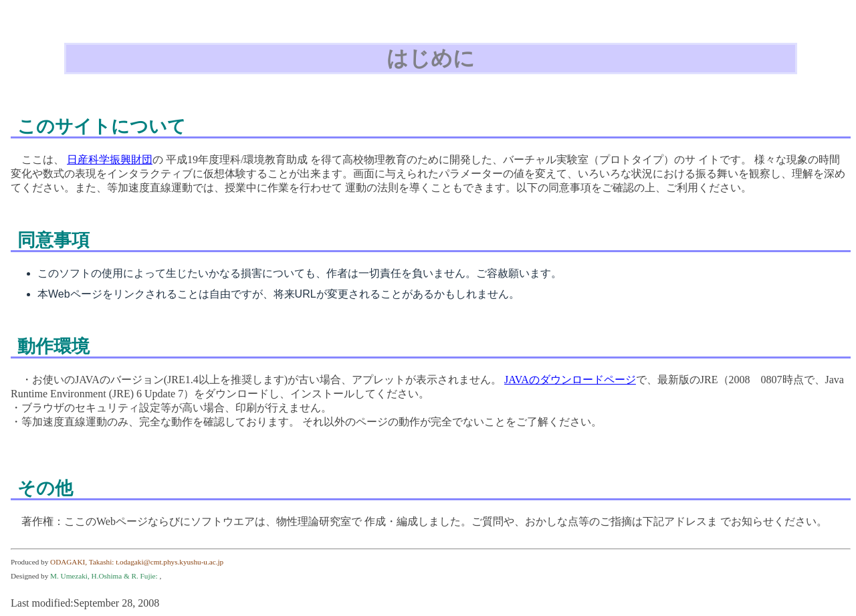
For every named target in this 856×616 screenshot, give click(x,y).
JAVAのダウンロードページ (570, 380)
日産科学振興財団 (110, 160)
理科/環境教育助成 (263, 160)
